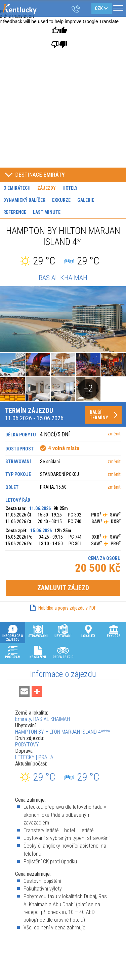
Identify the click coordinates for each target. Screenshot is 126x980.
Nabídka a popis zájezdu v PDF (67, 608)
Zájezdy (47, 188)
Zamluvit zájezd (63, 588)
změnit (114, 434)
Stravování (38, 631)
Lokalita (88, 631)
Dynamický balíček (24, 200)
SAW (115, 515)
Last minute (47, 212)
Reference (15, 212)
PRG (96, 515)
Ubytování (63, 631)
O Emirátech (17, 188)
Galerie (86, 200)
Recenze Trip (63, 652)
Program (13, 652)
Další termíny (99, 415)
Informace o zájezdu (13, 633)
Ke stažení (38, 652)
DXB (116, 522)
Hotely (70, 188)
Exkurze (61, 200)
